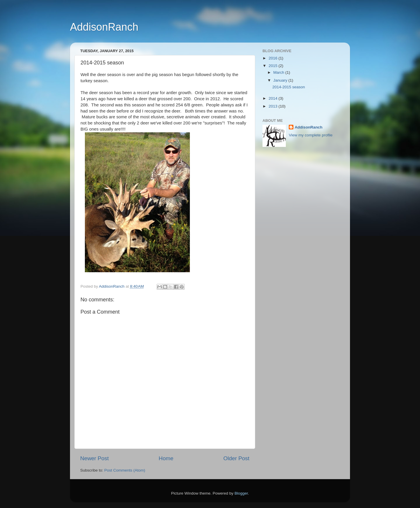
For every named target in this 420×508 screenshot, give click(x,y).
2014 (274, 98)
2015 (274, 66)
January (281, 80)
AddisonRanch (104, 27)
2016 (274, 58)
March (279, 72)
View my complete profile (311, 135)
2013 (274, 106)
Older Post (236, 458)
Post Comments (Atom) (125, 470)
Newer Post (94, 458)
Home (166, 458)
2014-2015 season (289, 87)
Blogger (241, 493)
